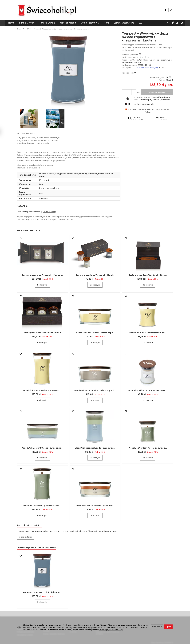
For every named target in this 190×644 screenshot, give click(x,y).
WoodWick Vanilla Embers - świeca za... (95, 506)
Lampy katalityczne (124, 23)
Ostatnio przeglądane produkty (37, 548)
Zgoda (168, 627)
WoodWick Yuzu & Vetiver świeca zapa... (95, 333)
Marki (107, 23)
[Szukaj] (168, 23)
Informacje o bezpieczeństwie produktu (35, 165)
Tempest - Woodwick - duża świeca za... (42, 593)
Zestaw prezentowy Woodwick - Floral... (95, 275)
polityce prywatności (91, 627)
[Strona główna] (47, 10)
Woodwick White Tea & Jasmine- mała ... (148, 391)
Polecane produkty (29, 231)
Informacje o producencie (28, 168)
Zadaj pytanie (26, 538)
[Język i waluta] (182, 23)
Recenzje (23, 206)
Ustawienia (157, 627)
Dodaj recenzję (50, 212)
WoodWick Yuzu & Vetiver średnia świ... (148, 333)
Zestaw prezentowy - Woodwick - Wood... (42, 333)
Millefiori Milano (68, 23)
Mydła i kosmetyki (90, 23)
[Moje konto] (177, 23)
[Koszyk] (173, 23)
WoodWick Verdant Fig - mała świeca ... (148, 448)
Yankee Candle (47, 23)
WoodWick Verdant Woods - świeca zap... (42, 448)
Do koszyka (42, 285)
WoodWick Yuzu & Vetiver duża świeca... (42, 391)
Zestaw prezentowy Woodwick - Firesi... (148, 275)
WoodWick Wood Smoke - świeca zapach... (95, 391)
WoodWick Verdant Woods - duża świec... (95, 448)
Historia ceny (129, 73)
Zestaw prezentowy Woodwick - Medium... (42, 275)
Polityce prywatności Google (111, 630)
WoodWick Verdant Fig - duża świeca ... (42, 506)
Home (11, 23)
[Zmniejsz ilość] (133, 92)
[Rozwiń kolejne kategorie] (140, 23)
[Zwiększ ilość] (124, 92)
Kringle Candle (27, 23)
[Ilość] (129, 92)
